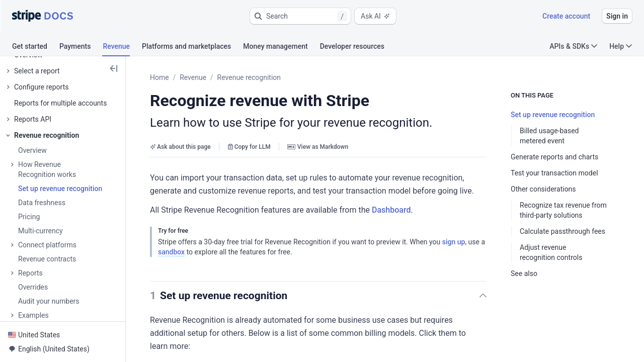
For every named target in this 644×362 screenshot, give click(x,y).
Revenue (193, 77)
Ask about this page (180, 147)
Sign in (617, 16)
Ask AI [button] (375, 16)
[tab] (36, 48)
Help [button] (621, 46)
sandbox (171, 252)
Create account (566, 16)
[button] (300, 16)
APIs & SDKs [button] (573, 46)
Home (159, 77)
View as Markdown (318, 147)
